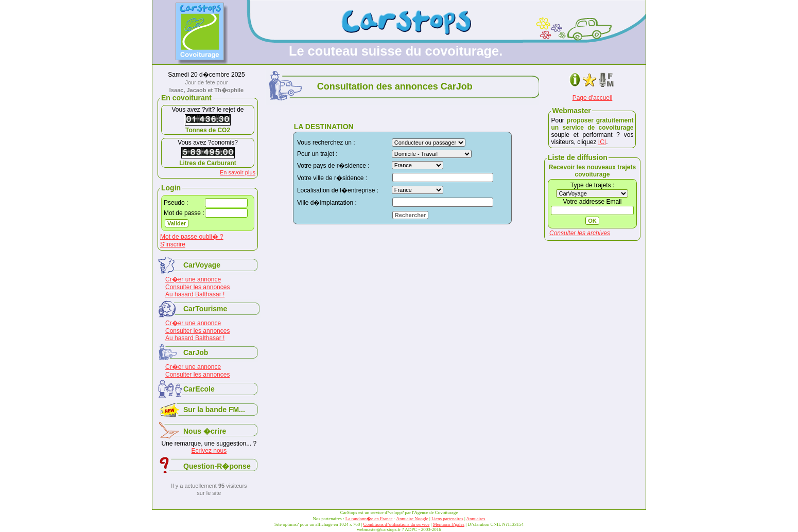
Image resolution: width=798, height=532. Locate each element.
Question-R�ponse (217, 466)
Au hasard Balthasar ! (195, 294)
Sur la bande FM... (214, 410)
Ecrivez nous (209, 451)
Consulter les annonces (197, 287)
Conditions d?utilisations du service (397, 524)
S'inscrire (173, 244)
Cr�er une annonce (193, 279)
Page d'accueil (593, 98)
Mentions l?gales (449, 524)
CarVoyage (202, 265)
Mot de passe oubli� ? (192, 237)
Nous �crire (205, 431)
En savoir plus (238, 172)
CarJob (196, 352)
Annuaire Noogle (412, 519)
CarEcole (199, 389)
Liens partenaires (447, 519)
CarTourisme (205, 309)
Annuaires (476, 519)
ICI (602, 142)
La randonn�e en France (369, 519)
